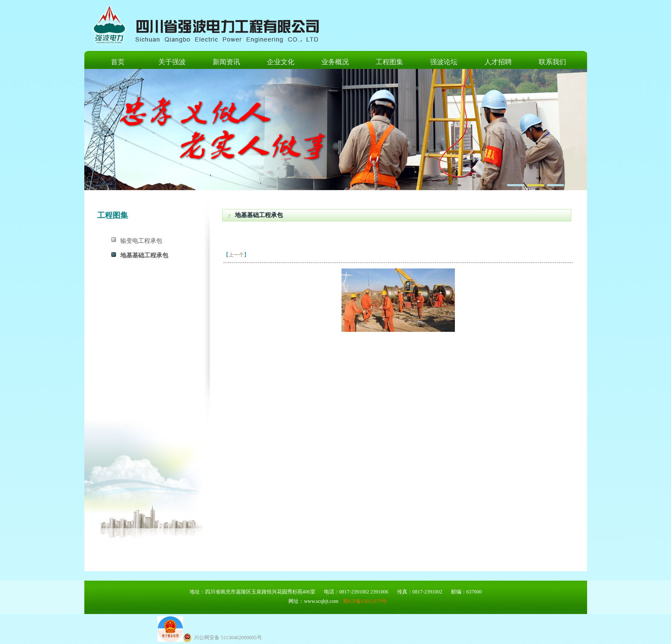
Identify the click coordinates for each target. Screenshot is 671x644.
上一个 (236, 255)
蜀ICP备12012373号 (365, 601)
